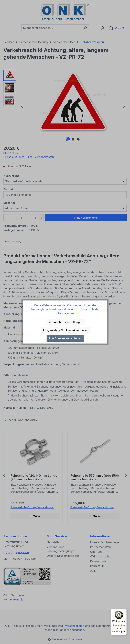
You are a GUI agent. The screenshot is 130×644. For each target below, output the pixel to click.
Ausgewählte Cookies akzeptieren (65, 330)
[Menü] (125, 611)
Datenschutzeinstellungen (65, 322)
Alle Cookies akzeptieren (65, 338)
